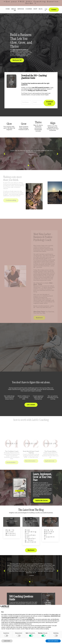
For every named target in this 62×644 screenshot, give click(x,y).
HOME (8, 9)
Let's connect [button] (31, 410)
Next (58, 157)
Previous (4, 157)
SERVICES (21, 9)
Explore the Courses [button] (42, 506)
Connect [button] (54, 10)
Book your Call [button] (17, 62)
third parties (30, 619)
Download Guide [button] (49, 105)
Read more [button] (31, 556)
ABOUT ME (14, 10)
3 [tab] (34, 171)
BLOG (41, 9)
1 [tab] (28, 171)
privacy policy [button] (55, 615)
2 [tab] (31, 171)
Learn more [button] (7, 641)
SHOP (35, 9)
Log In (46, 10)
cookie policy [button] (31, 618)
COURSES (29, 9)
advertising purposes (21, 622)
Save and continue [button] (53, 641)
